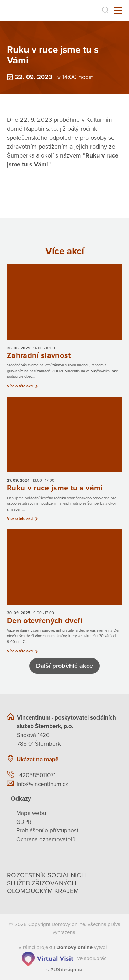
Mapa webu (31, 813)
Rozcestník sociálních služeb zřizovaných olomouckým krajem (46, 883)
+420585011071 (36, 775)
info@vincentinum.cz (42, 784)
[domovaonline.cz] (74, 947)
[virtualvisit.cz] (47, 958)
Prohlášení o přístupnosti (48, 831)
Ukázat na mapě (37, 760)
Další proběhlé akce (65, 666)
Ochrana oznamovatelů (46, 839)
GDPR (24, 822)
